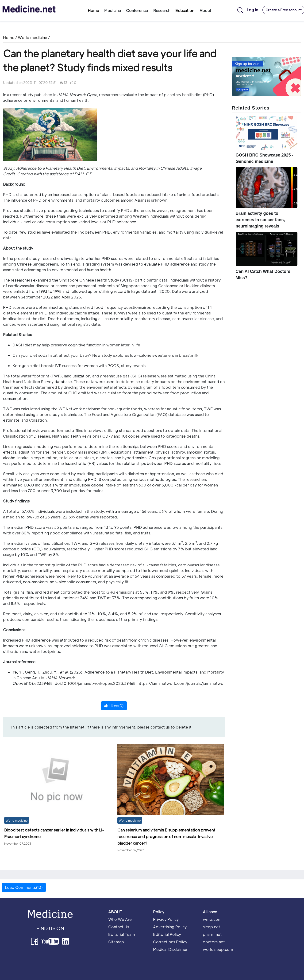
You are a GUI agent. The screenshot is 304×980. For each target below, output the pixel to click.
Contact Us (119, 927)
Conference (137, 10)
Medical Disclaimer (170, 949)
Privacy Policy (166, 919)
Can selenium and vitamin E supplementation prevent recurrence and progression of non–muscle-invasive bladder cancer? (166, 837)
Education (185, 10)
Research (162, 10)
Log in (252, 10)
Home (93, 10)
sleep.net (212, 927)
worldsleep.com (218, 949)
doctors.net (214, 942)
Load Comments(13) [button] (24, 887)
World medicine (33, 37)
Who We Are (120, 919)
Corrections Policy (170, 942)
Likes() (114, 706)
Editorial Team (122, 934)
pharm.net (212, 934)
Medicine (113, 10)
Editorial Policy (167, 934)
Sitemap (116, 942)
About (205, 10)
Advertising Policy (170, 927)
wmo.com (212, 919)
